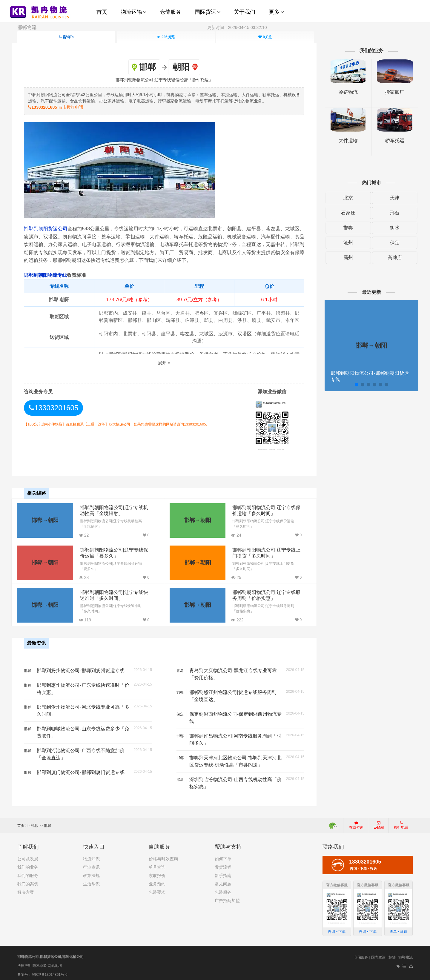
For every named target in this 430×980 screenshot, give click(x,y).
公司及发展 (28, 856)
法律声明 (24, 963)
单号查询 (157, 865)
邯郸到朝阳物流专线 (50, 275)
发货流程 (223, 865)
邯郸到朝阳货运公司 (51, 228)
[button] (352, 385)
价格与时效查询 (163, 856)
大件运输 (345, 140)
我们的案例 (28, 881)
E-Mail (379, 823)
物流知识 (91, 856)
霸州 (345, 258)
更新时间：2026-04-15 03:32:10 (237, 27)
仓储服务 (361, 955)
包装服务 (223, 890)
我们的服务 (28, 873)
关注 (265, 37)
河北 (34, 823)
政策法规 (91, 873)
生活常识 (91, 881)
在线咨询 (356, 823)
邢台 (390, 213)
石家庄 (345, 213)
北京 (345, 198)
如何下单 (223, 856)
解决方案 (26, 890)
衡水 (390, 228)
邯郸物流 (27, 27)
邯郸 (345, 228)
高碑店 (390, 258)
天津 (390, 198)
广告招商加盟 (227, 898)
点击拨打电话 (61, 107)
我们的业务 (28, 865)
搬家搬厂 (390, 92)
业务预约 (157, 881)
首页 (21, 823)
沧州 (345, 243)
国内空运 (378, 955)
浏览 (166, 37)
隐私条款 (40, 963)
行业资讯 (91, 865)
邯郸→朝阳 (45, 519)
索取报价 (157, 873)
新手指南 (223, 873)
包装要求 (157, 890)
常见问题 (223, 881)
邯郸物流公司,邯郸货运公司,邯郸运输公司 (51, 954)
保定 (390, 243)
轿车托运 (390, 140)
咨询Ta (66, 37)
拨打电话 (401, 823)
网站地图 (55, 963)
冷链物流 (345, 92)
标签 (392, 955)
